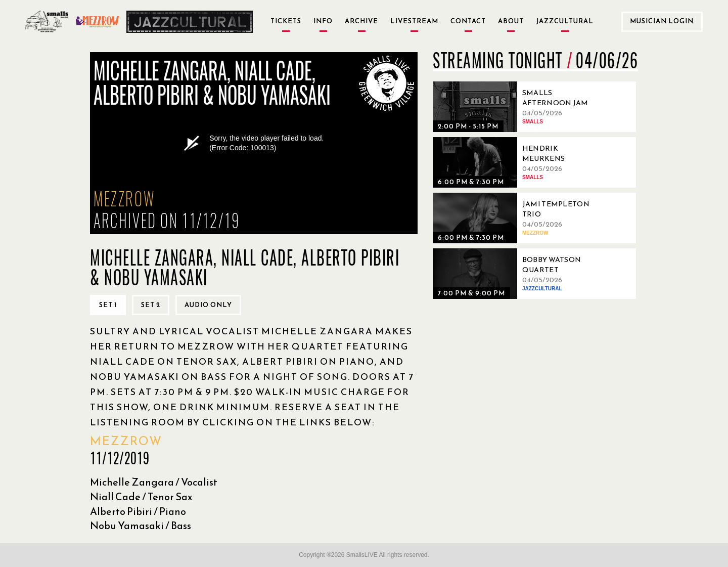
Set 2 (151, 305)
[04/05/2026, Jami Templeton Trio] (519, 218)
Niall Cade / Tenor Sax (141, 497)
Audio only (208, 305)
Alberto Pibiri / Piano (138, 511)
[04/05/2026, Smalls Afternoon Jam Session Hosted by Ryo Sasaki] (519, 107)
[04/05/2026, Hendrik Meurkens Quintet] (519, 162)
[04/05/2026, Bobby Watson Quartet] (519, 274)
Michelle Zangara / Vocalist (154, 482)
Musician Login (662, 21)
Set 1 (108, 305)
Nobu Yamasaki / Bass (141, 526)
